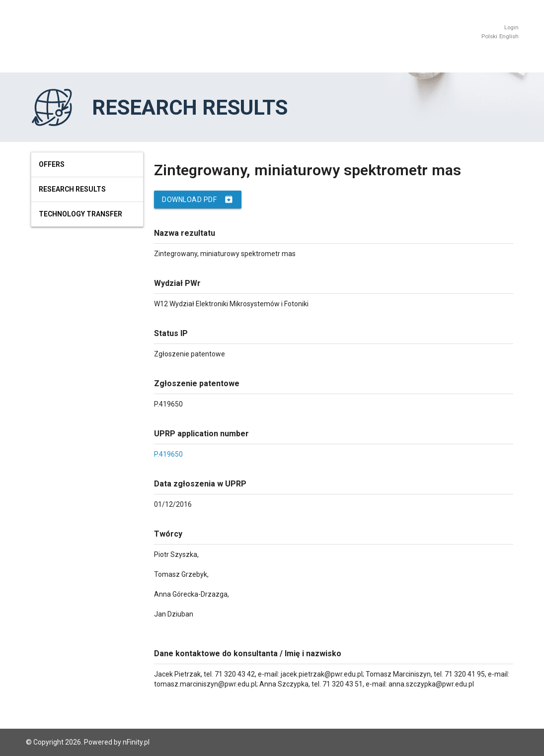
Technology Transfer (80, 214)
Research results (72, 189)
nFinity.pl (136, 742)
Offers (52, 164)
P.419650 (168, 454)
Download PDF (198, 200)
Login (511, 28)
